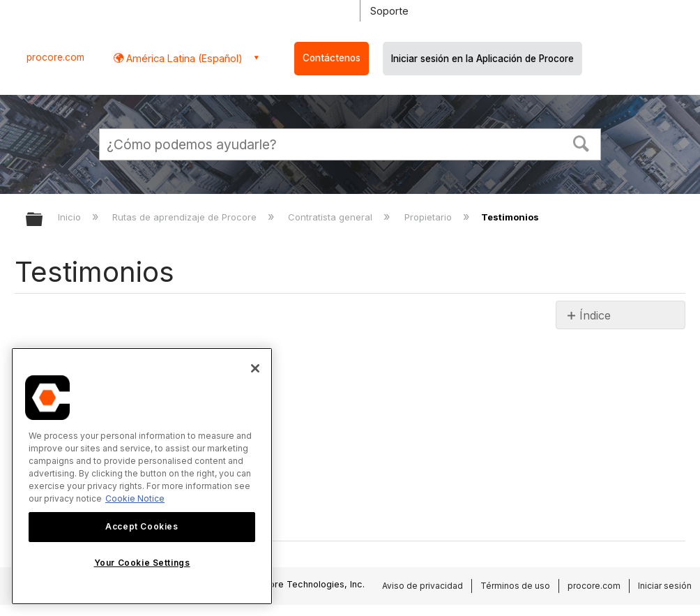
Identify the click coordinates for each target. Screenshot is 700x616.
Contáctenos (332, 58)
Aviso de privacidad (423, 586)
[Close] (255, 368)
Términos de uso (515, 586)
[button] (581, 142)
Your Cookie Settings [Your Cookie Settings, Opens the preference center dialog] (142, 563)
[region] (142, 476)
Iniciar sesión (665, 586)
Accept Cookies (142, 526)
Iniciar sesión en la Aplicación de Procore (482, 59)
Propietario (429, 217)
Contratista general (332, 217)
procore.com (55, 57)
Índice (595, 315)
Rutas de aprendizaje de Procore (186, 217)
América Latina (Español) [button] (183, 58)
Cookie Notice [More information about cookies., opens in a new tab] (135, 498)
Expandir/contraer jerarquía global (43, 220)
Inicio (71, 217)
